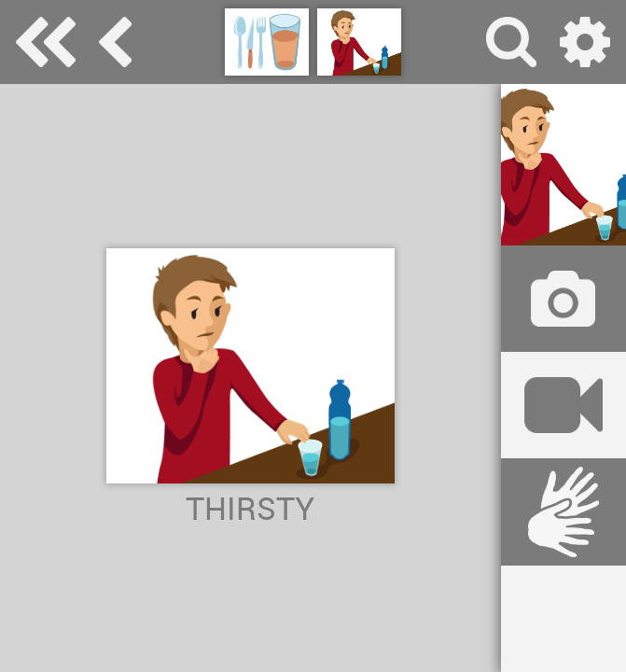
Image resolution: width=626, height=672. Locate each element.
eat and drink (115, 42)
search (511, 42)
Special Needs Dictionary (46, 42)
